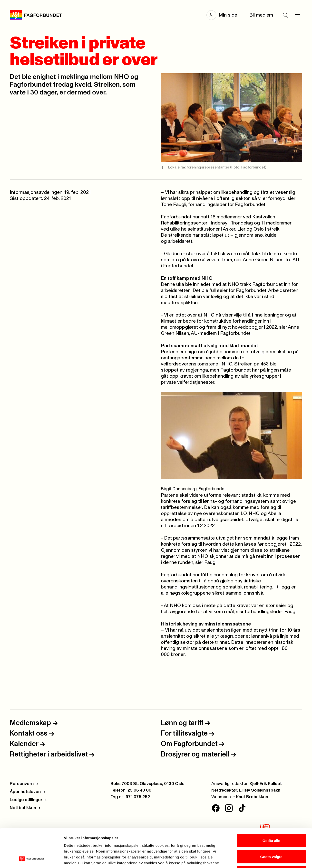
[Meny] (297, 15)
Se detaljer (262, 858)
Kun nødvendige (271, 836)
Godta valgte (271, 820)
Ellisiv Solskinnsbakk (260, 790)
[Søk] (285, 15)
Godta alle (271, 804)
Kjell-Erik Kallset (266, 784)
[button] (224, 15)
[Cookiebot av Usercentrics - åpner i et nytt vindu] (32, 859)
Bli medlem (261, 15)
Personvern (24, 784)
